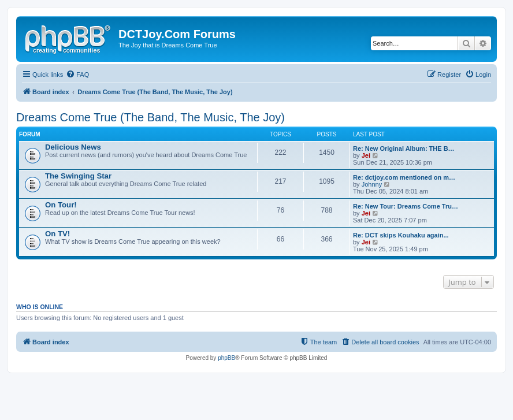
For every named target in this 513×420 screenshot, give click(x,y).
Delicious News (73, 147)
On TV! (57, 234)
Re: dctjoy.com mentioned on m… (404, 177)
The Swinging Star (78, 176)
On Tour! (61, 205)
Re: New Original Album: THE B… (404, 148)
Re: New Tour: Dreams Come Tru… (406, 206)
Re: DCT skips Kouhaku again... (401, 235)
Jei (366, 155)
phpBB (226, 358)
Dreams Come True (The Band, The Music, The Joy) (150, 117)
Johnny (372, 184)
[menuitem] (77, 75)
